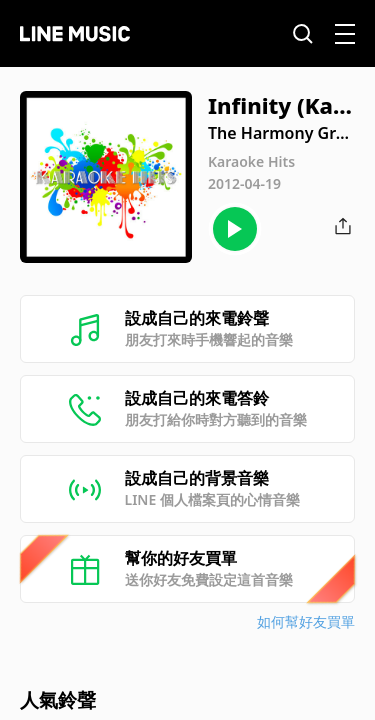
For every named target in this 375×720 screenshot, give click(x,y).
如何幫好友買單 (306, 621)
